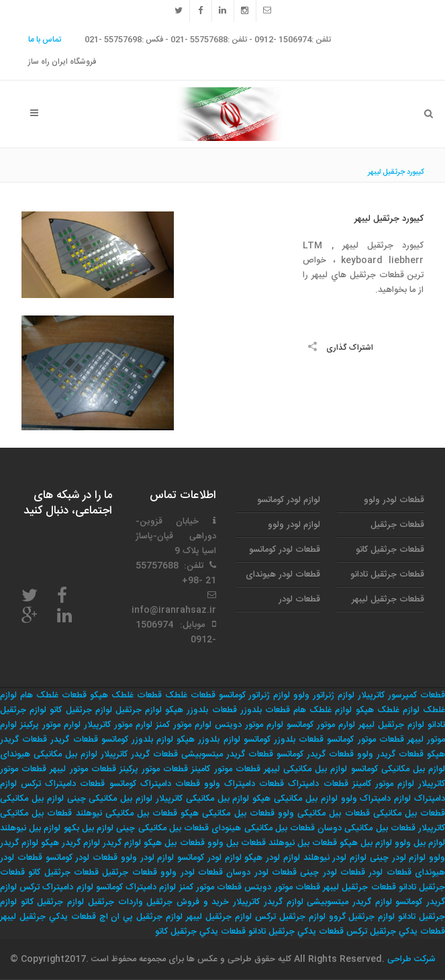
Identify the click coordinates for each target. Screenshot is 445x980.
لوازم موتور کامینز (383, 784)
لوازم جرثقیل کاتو (81, 710)
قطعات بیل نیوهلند (303, 843)
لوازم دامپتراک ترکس (56, 887)
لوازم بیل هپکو (366, 843)
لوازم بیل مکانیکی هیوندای (49, 754)
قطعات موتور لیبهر (83, 769)
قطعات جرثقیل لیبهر (388, 599)
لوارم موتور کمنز (184, 725)
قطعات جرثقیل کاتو (390, 550)
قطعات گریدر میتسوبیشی (227, 754)
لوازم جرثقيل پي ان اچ (141, 917)
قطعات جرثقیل (397, 525)
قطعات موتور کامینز (226, 769)
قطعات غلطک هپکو (126, 695)
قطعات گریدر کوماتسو (315, 754)
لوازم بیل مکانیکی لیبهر (306, 769)
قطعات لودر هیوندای (283, 575)
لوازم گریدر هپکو (70, 843)
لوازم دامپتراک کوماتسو (136, 887)
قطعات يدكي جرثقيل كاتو (200, 932)
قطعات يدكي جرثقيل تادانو (296, 932)
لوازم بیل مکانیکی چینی (110, 799)
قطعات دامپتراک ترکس (63, 784)
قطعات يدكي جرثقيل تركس (396, 932)
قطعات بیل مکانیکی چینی (162, 828)
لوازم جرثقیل (139, 710)
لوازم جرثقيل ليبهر (219, 917)
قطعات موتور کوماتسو (365, 740)
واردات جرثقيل (115, 902)
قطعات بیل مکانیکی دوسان (366, 828)
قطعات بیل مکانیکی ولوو (324, 814)
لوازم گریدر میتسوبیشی (349, 902)
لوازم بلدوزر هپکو (208, 740)
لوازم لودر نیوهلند (335, 858)
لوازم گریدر (122, 843)
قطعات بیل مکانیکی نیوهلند (127, 814)
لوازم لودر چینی (398, 858)
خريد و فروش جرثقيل (188, 902)
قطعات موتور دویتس (282, 887)
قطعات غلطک (190, 695)
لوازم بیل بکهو (89, 828)
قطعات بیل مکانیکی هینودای (263, 828)
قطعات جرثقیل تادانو (387, 575)
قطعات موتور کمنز (210, 887)
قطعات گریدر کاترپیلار (139, 754)
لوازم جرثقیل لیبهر (391, 725)
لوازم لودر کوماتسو (289, 500)
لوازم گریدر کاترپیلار (268, 902)
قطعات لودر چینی (333, 873)
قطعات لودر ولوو (394, 500)
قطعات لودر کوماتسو (285, 550)
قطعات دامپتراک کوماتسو (155, 784)
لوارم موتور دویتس (249, 725)
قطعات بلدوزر (265, 710)
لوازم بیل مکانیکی (32, 799)
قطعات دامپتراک (318, 784)
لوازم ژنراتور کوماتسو (255, 695)
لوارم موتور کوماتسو (321, 725)
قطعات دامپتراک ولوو (244, 784)
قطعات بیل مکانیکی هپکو (228, 814)
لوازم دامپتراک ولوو (376, 799)
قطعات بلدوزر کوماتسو (284, 740)
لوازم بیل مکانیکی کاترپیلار (203, 799)
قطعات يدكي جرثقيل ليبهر (48, 917)
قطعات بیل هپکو (174, 843)
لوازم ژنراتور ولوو (324, 695)
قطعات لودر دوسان (261, 873)
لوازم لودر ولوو (294, 525)
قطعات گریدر (74, 740)
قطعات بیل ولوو (237, 843)
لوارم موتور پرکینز (50, 725)
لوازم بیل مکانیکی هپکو (295, 799)
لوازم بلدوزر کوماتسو (137, 740)
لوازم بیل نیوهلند (30, 828)
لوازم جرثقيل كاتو (52, 902)
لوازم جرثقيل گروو (362, 917)
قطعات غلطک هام (53, 695)
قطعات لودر (299, 599)
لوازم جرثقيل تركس (290, 917)
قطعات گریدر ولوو (390, 754)
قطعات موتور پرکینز (154, 769)
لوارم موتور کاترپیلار (118, 725)
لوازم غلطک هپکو (388, 710)
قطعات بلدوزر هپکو (201, 710)
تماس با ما (45, 40)
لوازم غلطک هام (323, 710)
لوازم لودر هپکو (272, 858)
